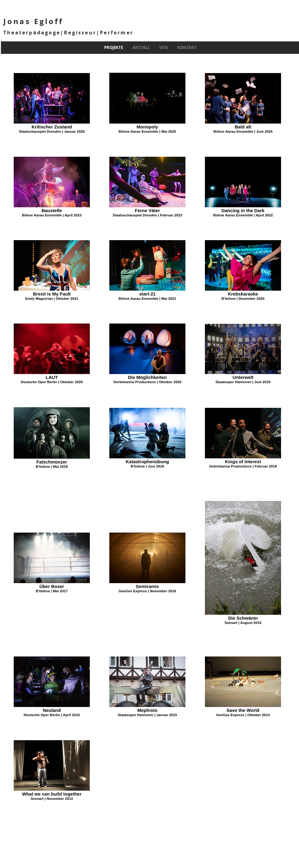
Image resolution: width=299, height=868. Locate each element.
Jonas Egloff (33, 21)
